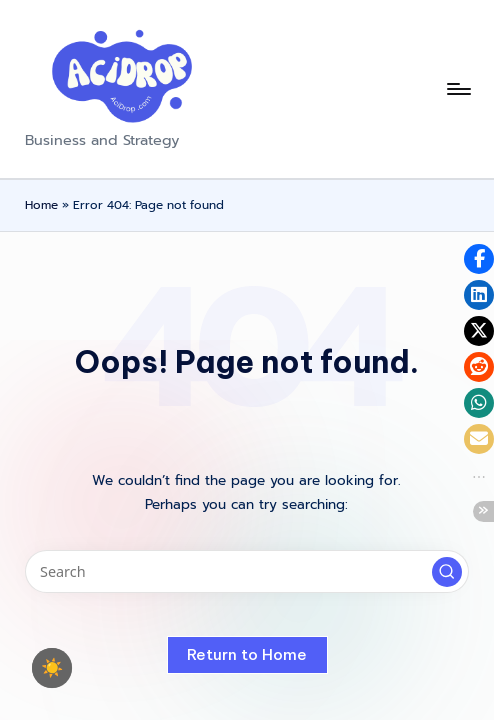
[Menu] (457, 89)
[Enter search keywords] (246, 571)
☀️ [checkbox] (52, 668)
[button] (447, 572)
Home (41, 205)
